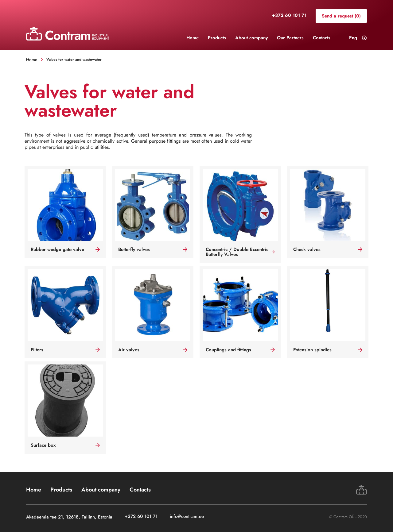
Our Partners (290, 38)
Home (193, 38)
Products (217, 38)
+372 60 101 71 (289, 16)
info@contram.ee (187, 517)
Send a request (341, 16)
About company (251, 38)
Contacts (322, 38)
